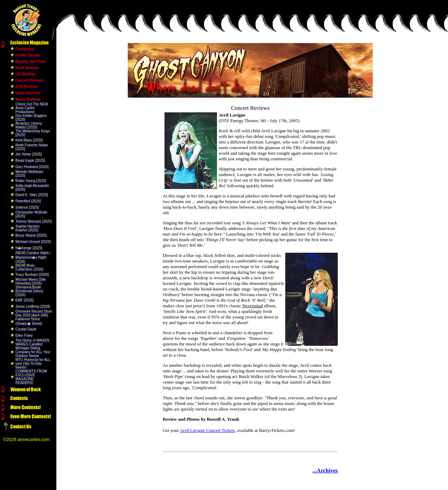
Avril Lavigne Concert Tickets (207, 430)
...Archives (325, 471)
